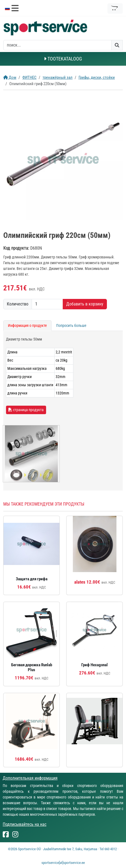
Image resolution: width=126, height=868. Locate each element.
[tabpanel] (63, 411)
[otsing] (57, 45)
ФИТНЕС (29, 77)
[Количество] (47, 304)
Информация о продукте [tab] (27, 325)
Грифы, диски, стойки (97, 77)
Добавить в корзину (85, 304)
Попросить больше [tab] (71, 325)
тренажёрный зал (58, 77)
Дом (10, 77)
